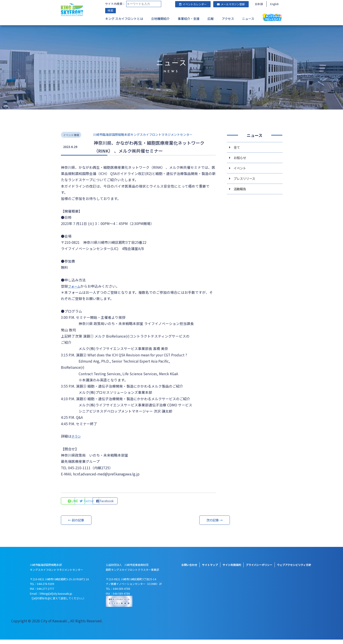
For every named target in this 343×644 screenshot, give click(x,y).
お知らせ (241, 157)
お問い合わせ (189, 569)
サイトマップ (210, 569)
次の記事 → (199, 524)
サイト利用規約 (232, 569)
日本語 (259, 4)
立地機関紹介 (160, 19)
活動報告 (241, 190)
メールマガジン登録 (231, 4)
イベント (241, 168)
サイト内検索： (115, 4)
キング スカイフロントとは (124, 19)
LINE (74, 505)
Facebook (134, 505)
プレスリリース (246, 179)
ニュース (248, 19)
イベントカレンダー (193, 4)
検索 (110, 11)
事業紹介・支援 (189, 19)
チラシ (77, 440)
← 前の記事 (78, 524)
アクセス (228, 19)
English (274, 4)
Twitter (104, 505)
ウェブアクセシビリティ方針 (294, 569)
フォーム (75, 287)
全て (237, 146)
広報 (211, 19)
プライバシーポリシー (259, 569)
